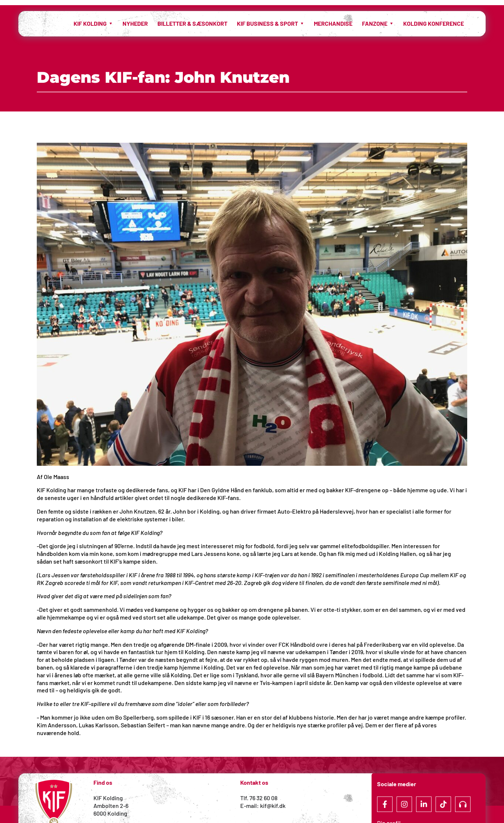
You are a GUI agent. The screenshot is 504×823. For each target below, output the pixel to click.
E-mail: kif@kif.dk (263, 806)
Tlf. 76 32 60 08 (259, 798)
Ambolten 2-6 (111, 806)
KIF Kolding (108, 798)
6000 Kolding (111, 813)
